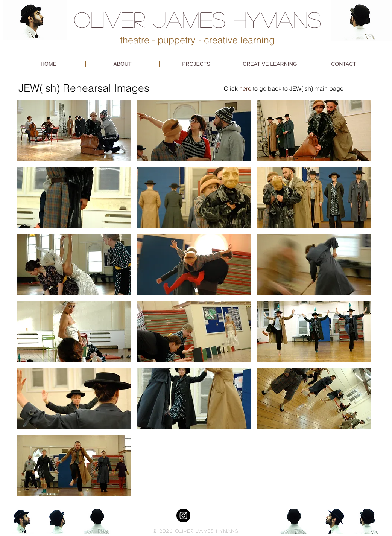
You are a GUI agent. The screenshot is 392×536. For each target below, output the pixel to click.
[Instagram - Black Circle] (183, 515)
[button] (74, 131)
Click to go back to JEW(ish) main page (284, 88)
